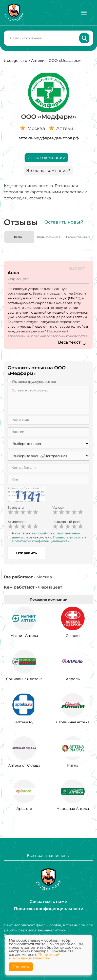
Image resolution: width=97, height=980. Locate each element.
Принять (21, 967)
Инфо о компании (46, 158)
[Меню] (84, 13)
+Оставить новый (63, 222)
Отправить (26, 553)
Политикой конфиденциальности (34, 956)
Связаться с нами (48, 902)
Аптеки (38, 61)
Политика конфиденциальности (49, 909)
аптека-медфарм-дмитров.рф (49, 138)
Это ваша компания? (48, 171)
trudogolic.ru (15, 61)
